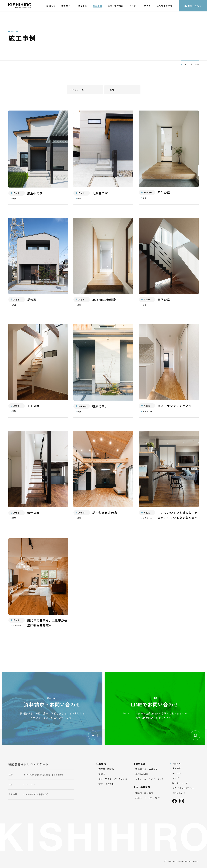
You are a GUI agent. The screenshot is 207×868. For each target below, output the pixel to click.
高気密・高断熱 (106, 769)
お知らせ (51, 6)
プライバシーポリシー (183, 788)
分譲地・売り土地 (144, 793)
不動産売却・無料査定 (146, 769)
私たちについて (165, 6)
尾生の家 (164, 193)
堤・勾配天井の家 (105, 513)
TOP (185, 64)
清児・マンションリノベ (175, 406)
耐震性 (102, 774)
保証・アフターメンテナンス (113, 779)
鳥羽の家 (164, 300)
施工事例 (97, 6)
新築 (112, 90)
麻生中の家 (35, 193)
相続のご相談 (142, 774)
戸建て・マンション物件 (148, 798)
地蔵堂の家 (100, 193)
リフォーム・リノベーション (150, 779)
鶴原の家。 (100, 406)
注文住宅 (66, 6)
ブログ (148, 6)
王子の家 (33, 406)
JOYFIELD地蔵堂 (104, 300)
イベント (134, 6)
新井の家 (33, 513)
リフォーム (78, 90)
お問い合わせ (193, 6)
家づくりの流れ (106, 784)
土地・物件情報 (115, 6)
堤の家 (32, 300)
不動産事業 (81, 6)
